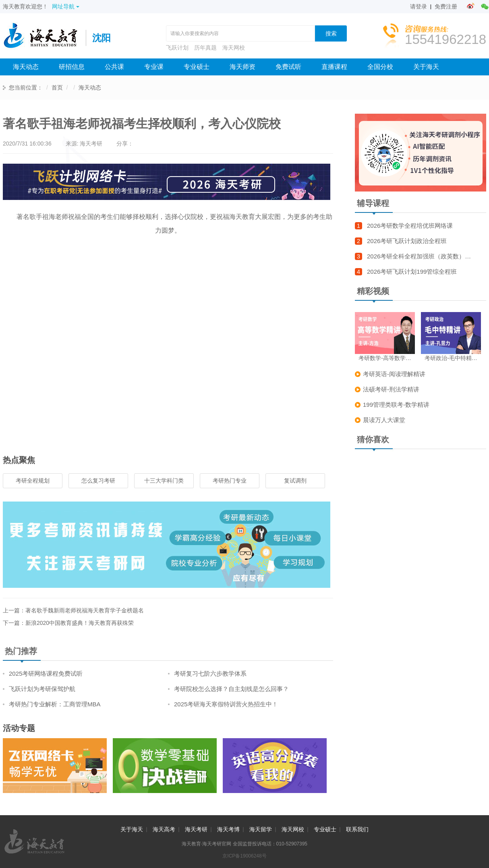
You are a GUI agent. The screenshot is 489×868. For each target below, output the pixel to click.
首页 (57, 87)
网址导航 (66, 6)
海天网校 (234, 48)
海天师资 (242, 67)
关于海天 (426, 67)
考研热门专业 (230, 481)
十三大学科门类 (164, 481)
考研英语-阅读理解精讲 (394, 374)
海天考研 (196, 829)
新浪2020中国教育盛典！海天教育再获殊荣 (80, 623)
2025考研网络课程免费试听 (46, 673)
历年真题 (205, 48)
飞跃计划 (177, 48)
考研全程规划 (33, 481)
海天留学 (261, 829)
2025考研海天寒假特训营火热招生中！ (226, 704)
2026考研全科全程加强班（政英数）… (419, 256)
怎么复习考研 (98, 481)
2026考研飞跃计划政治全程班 (407, 241)
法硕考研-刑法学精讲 (391, 389)
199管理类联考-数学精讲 (396, 405)
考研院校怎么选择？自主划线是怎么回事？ (231, 689)
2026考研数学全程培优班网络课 (410, 226)
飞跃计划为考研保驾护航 (42, 689)
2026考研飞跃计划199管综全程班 (412, 272)
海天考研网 (44, 38)
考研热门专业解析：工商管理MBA (55, 704)
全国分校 (380, 67)
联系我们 (357, 829)
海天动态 (26, 67)
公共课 (114, 67)
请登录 (419, 6)
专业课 (154, 67)
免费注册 (446, 6)
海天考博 (228, 829)
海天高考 (164, 829)
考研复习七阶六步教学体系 (210, 673)
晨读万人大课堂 (384, 420)
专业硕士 (197, 67)
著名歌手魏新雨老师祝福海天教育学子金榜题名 (85, 610)
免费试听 (288, 67)
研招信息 (72, 67)
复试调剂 (295, 481)
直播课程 (334, 67)
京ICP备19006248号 (244, 856)
